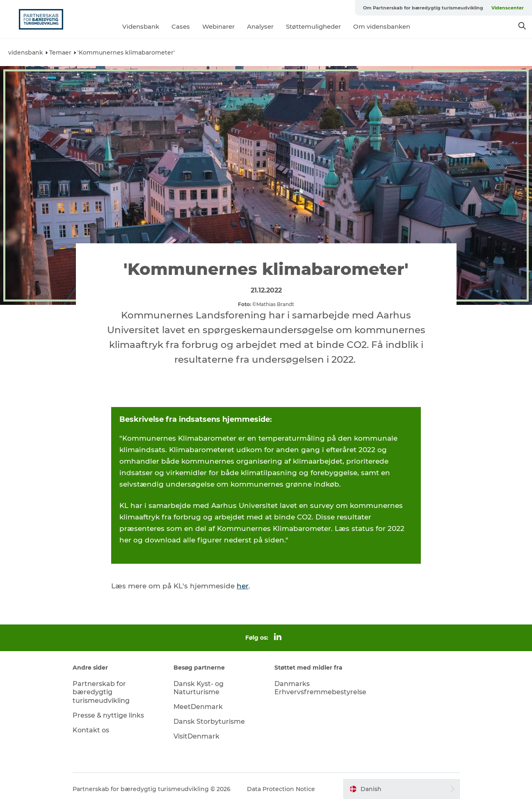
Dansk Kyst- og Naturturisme (199, 688)
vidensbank (26, 53)
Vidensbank (141, 26)
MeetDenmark (198, 707)
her (243, 586)
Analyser (260, 26)
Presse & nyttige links (108, 715)
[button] (401, 789)
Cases (181, 26)
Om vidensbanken (382, 26)
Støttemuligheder (313, 26)
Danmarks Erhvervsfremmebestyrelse (320, 688)
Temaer (60, 53)
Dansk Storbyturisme (209, 722)
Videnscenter (508, 8)
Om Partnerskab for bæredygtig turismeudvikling (423, 8)
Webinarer (218, 26)
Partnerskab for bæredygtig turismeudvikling (101, 692)
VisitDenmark (196, 736)
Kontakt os (91, 730)
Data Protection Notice (281, 789)
